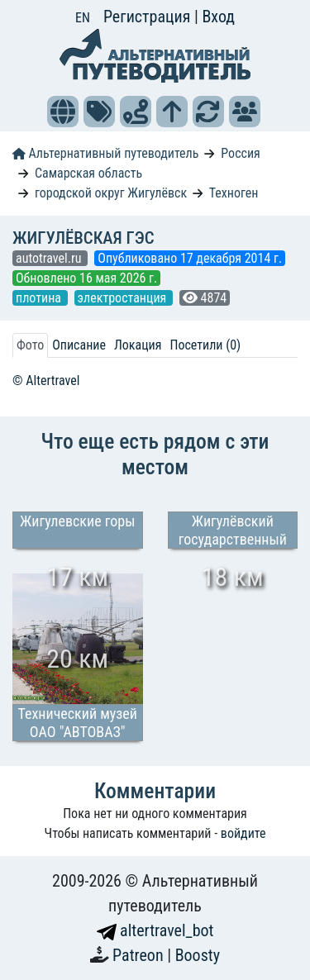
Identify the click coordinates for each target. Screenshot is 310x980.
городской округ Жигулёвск (111, 193)
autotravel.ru (50, 258)
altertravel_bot (155, 930)
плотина (40, 298)
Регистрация (149, 17)
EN (83, 18)
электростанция (124, 298)
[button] (63, 112)
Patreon (140, 955)
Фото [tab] (30, 345)
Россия (240, 153)
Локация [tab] (138, 345)
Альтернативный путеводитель (105, 153)
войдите (243, 833)
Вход (218, 17)
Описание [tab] (79, 345)
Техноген (234, 193)
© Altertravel (46, 381)
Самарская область (88, 173)
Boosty (198, 955)
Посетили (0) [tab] (205, 345)
